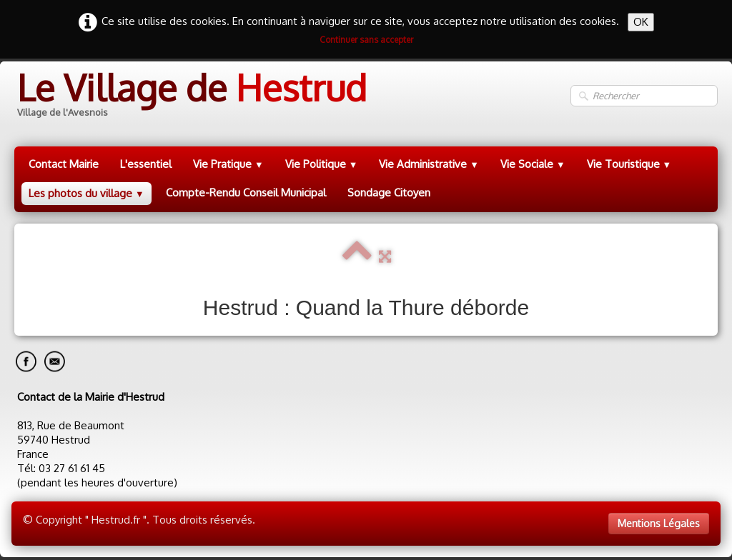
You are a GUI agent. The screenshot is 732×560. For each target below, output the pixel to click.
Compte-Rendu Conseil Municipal (246, 192)
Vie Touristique (629, 164)
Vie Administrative (429, 164)
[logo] (191, 96)
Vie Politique (322, 164)
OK (641, 22)
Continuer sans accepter (366, 40)
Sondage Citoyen (389, 192)
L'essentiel (146, 164)
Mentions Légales (659, 523)
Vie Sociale (533, 164)
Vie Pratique (228, 164)
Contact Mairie (64, 164)
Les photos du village (86, 193)
